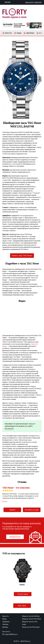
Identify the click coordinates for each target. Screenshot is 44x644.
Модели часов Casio (30, 622)
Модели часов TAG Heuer (32, 619)
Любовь (5, 624)
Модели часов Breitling (31, 616)
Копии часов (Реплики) (31, 627)
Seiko (24, 624)
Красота (6, 616)
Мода (4, 619)
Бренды (5, 627)
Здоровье (6, 622)
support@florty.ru (11, 634)
